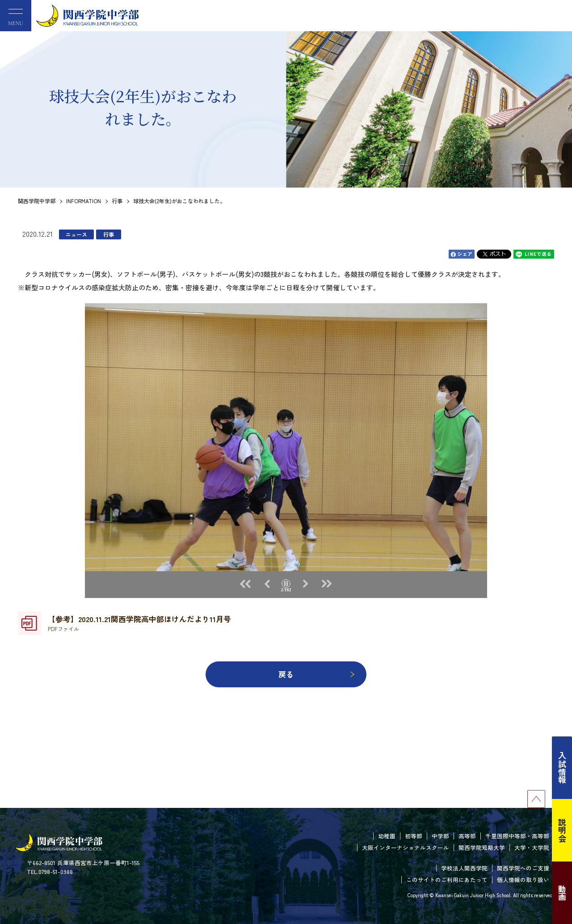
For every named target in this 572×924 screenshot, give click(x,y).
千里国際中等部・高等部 (517, 836)
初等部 (414, 836)
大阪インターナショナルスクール (406, 847)
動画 (562, 893)
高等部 (467, 836)
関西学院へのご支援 (523, 868)
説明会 (562, 830)
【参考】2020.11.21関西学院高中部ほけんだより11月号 (139, 623)
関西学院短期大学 (482, 847)
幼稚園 (387, 836)
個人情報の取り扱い (523, 880)
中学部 (440, 836)
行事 (117, 201)
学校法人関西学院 (464, 868)
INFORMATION (84, 201)
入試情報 (562, 768)
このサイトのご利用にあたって (447, 880)
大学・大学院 (532, 847)
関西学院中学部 (37, 201)
